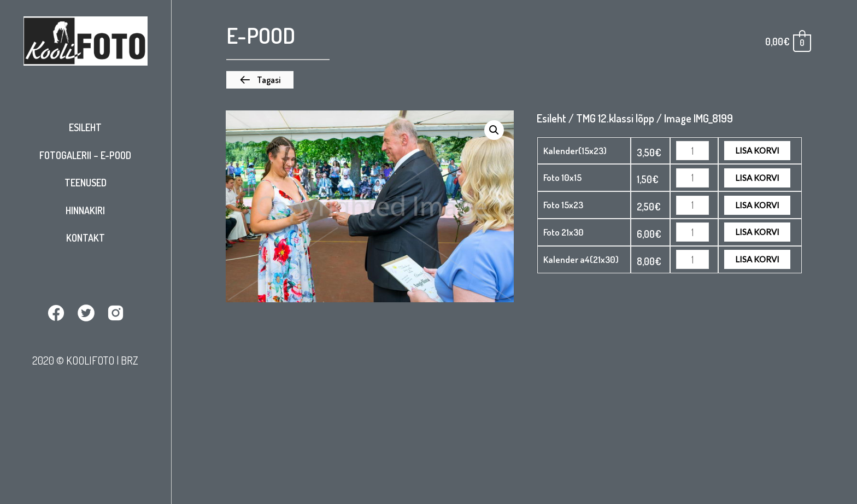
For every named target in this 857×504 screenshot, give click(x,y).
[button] (260, 80)
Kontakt (86, 238)
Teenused (86, 183)
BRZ (130, 360)
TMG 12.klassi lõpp (615, 118)
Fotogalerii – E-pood (85, 155)
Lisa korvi (757, 150)
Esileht (85, 127)
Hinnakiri (85, 210)
